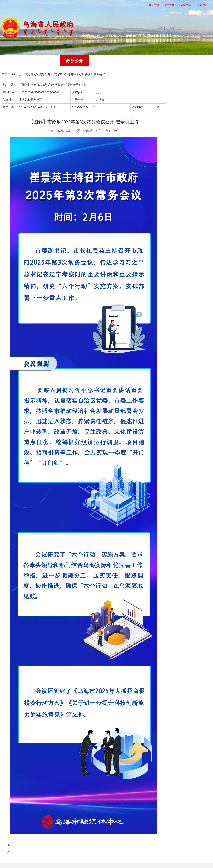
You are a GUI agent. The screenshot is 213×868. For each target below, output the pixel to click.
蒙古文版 (170, 5)
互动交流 (134, 61)
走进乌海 (194, 61)
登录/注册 (154, 5)
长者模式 (203, 5)
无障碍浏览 (186, 5)
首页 (15, 61)
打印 (99, 131)
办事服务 (104, 61)
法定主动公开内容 (65, 74)
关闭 (117, 131)
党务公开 (45, 61)
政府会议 (85, 74)
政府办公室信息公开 (38, 74)
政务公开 (75, 61)
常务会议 (99, 74)
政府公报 (164, 61)
